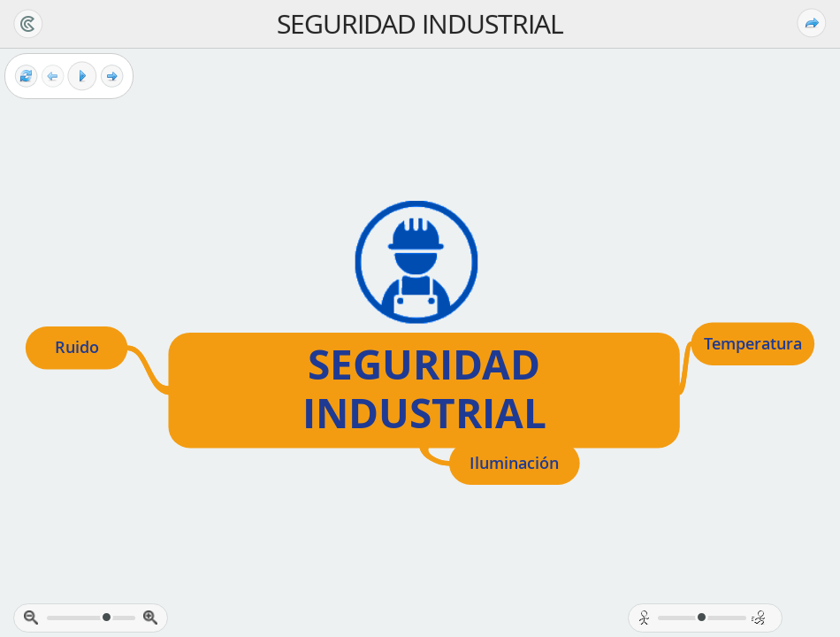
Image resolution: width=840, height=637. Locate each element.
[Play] (82, 76)
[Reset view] (26, 77)
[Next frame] (112, 77)
